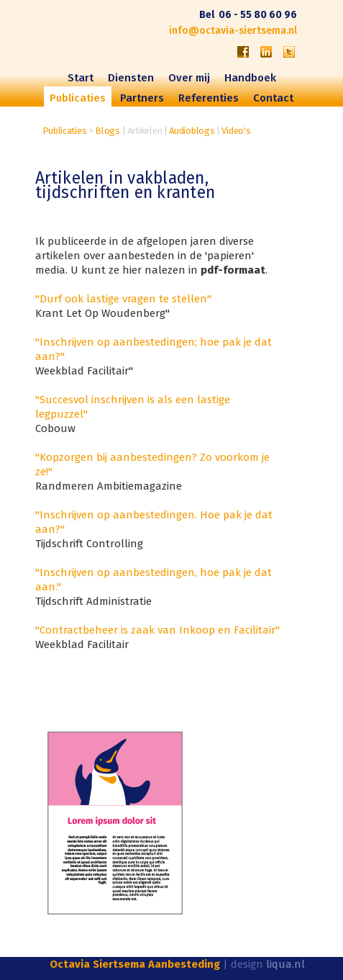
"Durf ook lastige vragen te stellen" (123, 299)
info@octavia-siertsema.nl (233, 31)
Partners (142, 98)
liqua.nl (285, 964)
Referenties (209, 98)
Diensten (131, 78)
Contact (273, 98)
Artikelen (145, 131)
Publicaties (65, 131)
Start (81, 78)
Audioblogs (192, 131)
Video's (236, 131)
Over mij (189, 78)
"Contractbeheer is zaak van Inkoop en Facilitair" (157, 630)
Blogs (108, 131)
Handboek (250, 78)
